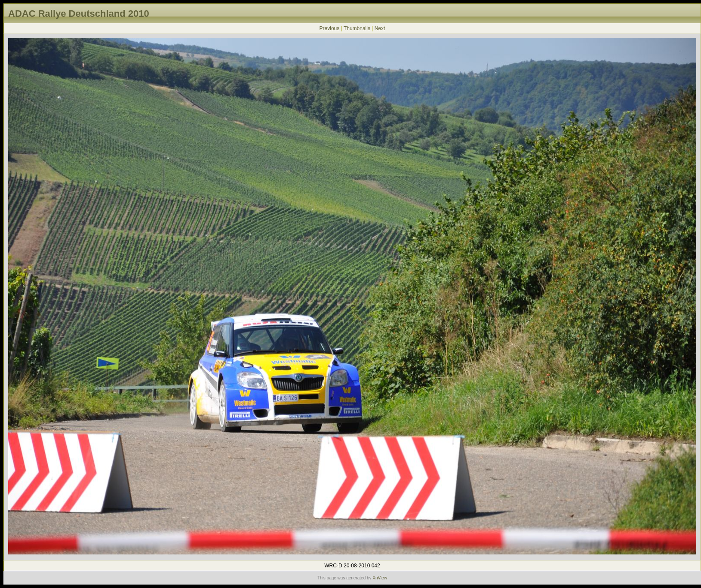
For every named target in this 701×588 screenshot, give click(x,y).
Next (380, 28)
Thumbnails (357, 28)
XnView (380, 578)
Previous (330, 28)
